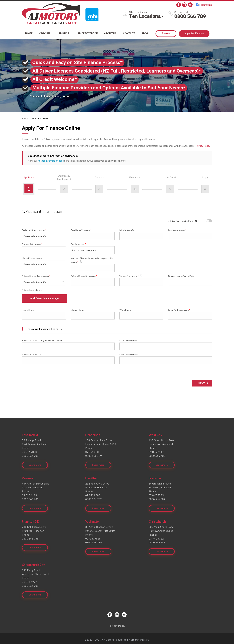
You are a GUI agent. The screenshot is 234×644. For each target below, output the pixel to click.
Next (201, 385)
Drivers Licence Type (36, 276)
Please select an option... (36, 236)
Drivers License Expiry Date (181, 276)
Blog (145, 34)
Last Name (177, 230)
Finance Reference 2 (129, 342)
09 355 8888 (93, 454)
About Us (110, 34)
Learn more (35, 466)
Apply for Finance (194, 34)
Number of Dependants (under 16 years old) (92, 260)
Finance (65, 34)
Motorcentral (141, 637)
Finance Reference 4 (129, 356)
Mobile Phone (77, 312)
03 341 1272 (29, 580)
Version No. (131, 276)
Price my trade (88, 34)
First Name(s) (81, 230)
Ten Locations (145, 16)
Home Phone (28, 312)
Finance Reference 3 (31, 356)
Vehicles (45, 34)
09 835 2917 (156, 454)
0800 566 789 (190, 16)
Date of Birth (32, 244)
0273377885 (93, 538)
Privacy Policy (203, 146)
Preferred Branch (34, 230)
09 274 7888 (29, 454)
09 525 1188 (29, 496)
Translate (204, 5)
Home (29, 34)
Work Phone (125, 312)
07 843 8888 (93, 496)
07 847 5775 (156, 496)
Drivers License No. (84, 276)
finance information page (51, 160)
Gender (78, 244)
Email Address (179, 312)
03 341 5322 (156, 538)
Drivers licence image (32, 290)
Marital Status (33, 258)
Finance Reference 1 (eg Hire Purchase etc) (42, 342)
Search (166, 34)
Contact (129, 34)
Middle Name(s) (127, 230)
